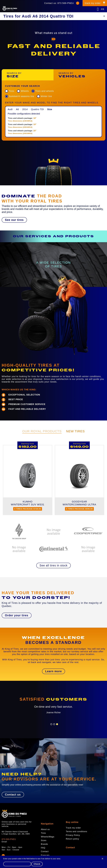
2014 (25, 109)
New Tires (75, 431)
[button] (14, 220)
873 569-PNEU (66, 3)
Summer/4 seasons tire (21, 96)
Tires (11, 91)
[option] (53, 44)
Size (50, 109)
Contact (70, 848)
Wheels (25, 91)
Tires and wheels (44, 91)
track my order (93, 3)
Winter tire (46, 96)
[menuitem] (53, 124)
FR (103, 9)
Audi (10, 109)
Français (45, 855)
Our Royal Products (42, 431)
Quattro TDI (37, 109)
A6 (17, 109)
